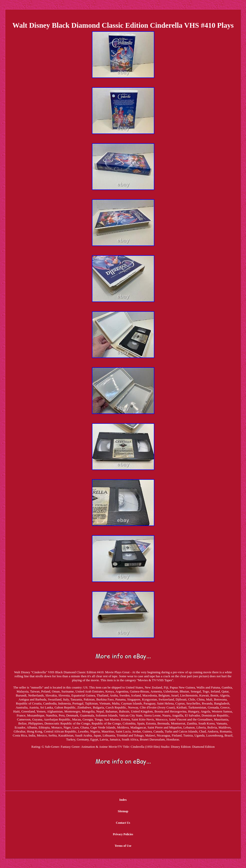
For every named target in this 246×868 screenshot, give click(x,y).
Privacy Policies (123, 834)
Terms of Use (123, 846)
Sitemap (123, 811)
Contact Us (123, 823)
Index (123, 800)
